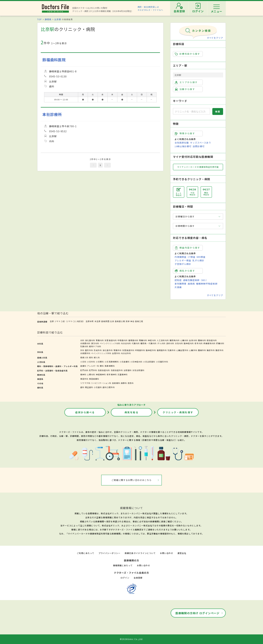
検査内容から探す (187, 248)
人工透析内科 (163, 340)
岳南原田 (105, 321)
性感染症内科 (104, 370)
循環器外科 (162, 350)
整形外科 (89, 350)
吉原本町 (90, 321)
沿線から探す (185, 89)
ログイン (125, 578)
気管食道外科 (128, 350)
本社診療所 (52, 114)
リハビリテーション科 (101, 383)
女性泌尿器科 (138, 370)
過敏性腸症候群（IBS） (195, 280)
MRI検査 (201, 257)
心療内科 (91, 374)
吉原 (52, 321)
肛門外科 (93, 370)
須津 (128, 321)
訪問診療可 (199, 146)
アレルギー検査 (183, 260)
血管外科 (116, 353)
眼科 (102, 366)
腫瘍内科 (202, 340)
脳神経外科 (151, 350)
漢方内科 (95, 343)
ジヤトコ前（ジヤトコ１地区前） (70, 321)
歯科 (82, 387)
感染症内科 (212, 340)
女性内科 (179, 343)
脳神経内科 (189, 343)
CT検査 (192, 257)
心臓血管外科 (182, 350)
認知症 (178, 280)
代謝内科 (136, 343)
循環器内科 (133, 340)
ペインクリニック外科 (101, 353)
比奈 (112, 321)
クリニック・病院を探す (178, 412)
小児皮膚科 (125, 362)
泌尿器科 (128, 370)
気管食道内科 (111, 340)
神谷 (132, 321)
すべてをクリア (215, 38)
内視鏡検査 (180, 257)
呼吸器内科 (123, 340)
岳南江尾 (139, 321)
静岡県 (48, 19)
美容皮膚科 (94, 379)
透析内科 (170, 343)
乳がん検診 (198, 260)
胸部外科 (211, 350)
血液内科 (193, 340)
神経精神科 (101, 374)
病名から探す (185, 271)
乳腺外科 (172, 350)
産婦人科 (84, 357)
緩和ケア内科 (95, 346)
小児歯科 (98, 387)
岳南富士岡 (120, 321)
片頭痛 (178, 287)
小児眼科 (100, 362)
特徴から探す (185, 133)
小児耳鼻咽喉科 (112, 362)
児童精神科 (123, 374)
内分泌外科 (126, 353)
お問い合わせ (167, 553)
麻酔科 (124, 383)
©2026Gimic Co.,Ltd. (131, 639)
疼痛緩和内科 (209, 343)
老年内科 (199, 343)
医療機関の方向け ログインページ (197, 613)
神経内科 (152, 340)
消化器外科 (108, 350)
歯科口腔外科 (109, 387)
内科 (82, 340)
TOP (39, 19)
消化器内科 (90, 340)
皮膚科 (83, 366)
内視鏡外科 (85, 353)
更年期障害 (180, 284)
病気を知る (132, 412)
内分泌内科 (126, 343)
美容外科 (84, 379)
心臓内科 (184, 340)
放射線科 (116, 383)
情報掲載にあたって (123, 565)
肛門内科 (84, 370)
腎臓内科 (143, 340)
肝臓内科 (220, 343)
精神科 (83, 374)
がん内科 (161, 343)
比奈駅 (58, 19)
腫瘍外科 (202, 350)
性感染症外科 (117, 370)
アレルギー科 (93, 366)
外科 (82, 350)
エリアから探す (186, 82)
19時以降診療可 (183, 146)
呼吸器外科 (140, 350)
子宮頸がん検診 (183, 264)
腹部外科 (220, 350)
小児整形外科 (162, 362)
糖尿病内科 (175, 340)
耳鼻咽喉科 (110, 366)
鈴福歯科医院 (54, 60)
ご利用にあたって (85, 553)
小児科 (83, 362)
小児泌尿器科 (149, 362)
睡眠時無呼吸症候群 (207, 284)
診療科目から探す (187, 54)
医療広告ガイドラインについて (140, 553)
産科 (91, 357)
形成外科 (98, 350)
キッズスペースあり (201, 143)
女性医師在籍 (182, 143)
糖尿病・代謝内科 (149, 343)
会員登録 (138, 578)
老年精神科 (112, 374)
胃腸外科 (118, 350)
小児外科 (91, 362)
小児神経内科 (136, 362)
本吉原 (97, 321)
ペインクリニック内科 (110, 343)
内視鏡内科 (85, 343)
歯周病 (191, 284)
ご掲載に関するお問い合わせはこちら (132, 480)
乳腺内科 (84, 346)
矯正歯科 (89, 387)
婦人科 (97, 357)
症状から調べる (85, 412)
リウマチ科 (85, 383)
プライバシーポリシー (109, 553)
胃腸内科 (100, 340)
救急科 (131, 383)
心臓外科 (193, 350)
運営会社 (182, 553)
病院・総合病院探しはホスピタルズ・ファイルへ (150, 8)
